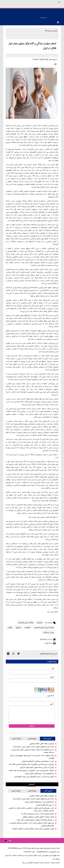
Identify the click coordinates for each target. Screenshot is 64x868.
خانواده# (28, 627)
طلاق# (10, 627)
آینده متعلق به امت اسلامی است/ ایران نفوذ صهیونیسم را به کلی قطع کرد (32, 757)
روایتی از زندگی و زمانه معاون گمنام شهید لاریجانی (37, 768)
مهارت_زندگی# (49, 632)
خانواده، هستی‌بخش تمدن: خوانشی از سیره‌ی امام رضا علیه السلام (31, 771)
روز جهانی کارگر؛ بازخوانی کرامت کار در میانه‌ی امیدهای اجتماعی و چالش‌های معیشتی (32, 824)
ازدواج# (18, 627)
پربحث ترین (16, 739)
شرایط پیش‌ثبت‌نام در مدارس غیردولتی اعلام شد (38, 814)
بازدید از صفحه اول (46, 639)
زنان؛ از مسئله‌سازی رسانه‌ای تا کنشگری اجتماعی (38, 761)
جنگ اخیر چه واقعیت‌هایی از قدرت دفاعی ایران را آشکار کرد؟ (33, 747)
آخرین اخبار (48, 739)
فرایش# (40, 622)
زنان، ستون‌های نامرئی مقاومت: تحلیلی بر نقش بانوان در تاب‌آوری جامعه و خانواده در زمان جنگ (31, 809)
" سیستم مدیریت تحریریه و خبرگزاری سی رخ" (36, 863)
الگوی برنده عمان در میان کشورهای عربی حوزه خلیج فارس (34, 777)
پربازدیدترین (32, 739)
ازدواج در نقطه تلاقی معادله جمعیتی (42, 744)
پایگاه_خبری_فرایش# (26, 622)
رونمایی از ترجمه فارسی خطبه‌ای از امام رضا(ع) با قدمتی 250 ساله (31, 764)
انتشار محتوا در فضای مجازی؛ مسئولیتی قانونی (38, 817)
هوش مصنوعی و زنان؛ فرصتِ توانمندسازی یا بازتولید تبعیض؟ (33, 829)
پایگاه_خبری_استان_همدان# (44, 627)
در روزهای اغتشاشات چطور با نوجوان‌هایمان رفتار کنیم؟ (35, 820)
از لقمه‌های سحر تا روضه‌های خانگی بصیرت (39, 774)
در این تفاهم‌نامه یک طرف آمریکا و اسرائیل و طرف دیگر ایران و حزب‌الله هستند (33, 751)
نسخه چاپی (48, 643)
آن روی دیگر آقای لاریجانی (45, 805)
